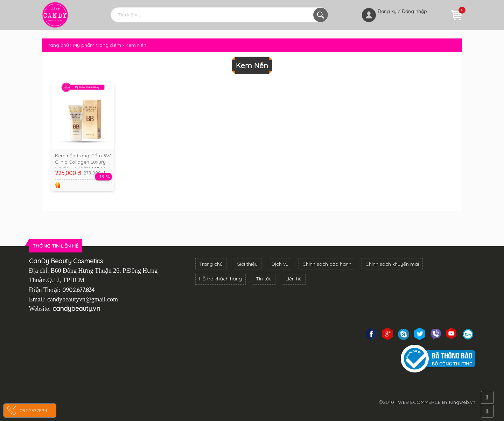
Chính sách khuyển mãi (392, 264)
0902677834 (33, 411)
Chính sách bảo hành (327, 264)
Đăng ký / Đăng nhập (402, 11)
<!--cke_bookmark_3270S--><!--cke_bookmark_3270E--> (103, 359)
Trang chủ (211, 264)
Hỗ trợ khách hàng (220, 279)
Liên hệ (294, 279)
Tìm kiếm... (321, 15)
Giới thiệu (247, 264)
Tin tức (264, 279)
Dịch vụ (280, 264)
